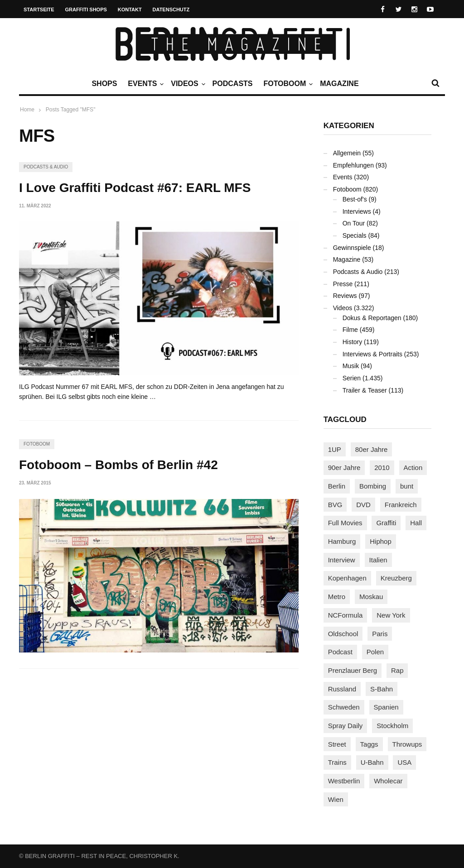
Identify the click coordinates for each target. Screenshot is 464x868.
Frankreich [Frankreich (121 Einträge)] (401, 505)
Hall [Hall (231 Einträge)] (416, 523)
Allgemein (347, 153)
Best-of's (355, 199)
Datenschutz (171, 10)
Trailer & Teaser (365, 390)
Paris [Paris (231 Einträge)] (380, 634)
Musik (351, 366)
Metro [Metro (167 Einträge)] (337, 597)
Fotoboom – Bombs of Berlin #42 (118, 465)
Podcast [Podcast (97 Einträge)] (340, 652)
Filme (350, 330)
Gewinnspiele (352, 248)
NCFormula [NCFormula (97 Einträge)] (346, 615)
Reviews (345, 296)
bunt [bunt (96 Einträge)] (407, 486)
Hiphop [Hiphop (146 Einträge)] (381, 541)
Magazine (339, 84)
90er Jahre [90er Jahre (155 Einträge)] (344, 468)
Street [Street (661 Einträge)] (337, 744)
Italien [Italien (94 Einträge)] (378, 560)
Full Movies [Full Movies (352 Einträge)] (345, 523)
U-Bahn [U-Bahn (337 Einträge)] (372, 762)
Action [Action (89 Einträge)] (413, 468)
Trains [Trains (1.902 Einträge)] (337, 762)
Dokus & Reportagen (372, 318)
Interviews (357, 211)
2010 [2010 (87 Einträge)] (382, 468)
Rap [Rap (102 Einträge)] (397, 670)
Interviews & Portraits (372, 354)
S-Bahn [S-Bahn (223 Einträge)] (382, 689)
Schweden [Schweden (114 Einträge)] (344, 707)
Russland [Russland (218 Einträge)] (342, 689)
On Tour (354, 223)
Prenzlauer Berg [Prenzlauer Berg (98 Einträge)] (353, 670)
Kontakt (130, 10)
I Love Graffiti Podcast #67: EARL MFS (135, 188)
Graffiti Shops (86, 10)
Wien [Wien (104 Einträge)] (336, 799)
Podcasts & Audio (46, 167)
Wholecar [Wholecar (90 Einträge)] (388, 781)
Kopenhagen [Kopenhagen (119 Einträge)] (347, 578)
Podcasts (233, 84)
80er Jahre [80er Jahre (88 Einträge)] (372, 449)
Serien (352, 378)
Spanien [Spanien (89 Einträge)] (386, 707)
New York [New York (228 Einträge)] (391, 615)
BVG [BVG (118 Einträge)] (335, 505)
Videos (187, 84)
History (353, 342)
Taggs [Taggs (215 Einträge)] (369, 744)
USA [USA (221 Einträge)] (404, 762)
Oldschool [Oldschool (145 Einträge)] (343, 634)
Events (145, 84)
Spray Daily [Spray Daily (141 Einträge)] (346, 726)
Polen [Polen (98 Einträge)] (375, 652)
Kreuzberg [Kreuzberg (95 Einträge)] (396, 578)
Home (27, 110)
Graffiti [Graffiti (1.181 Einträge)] (386, 523)
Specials (355, 235)
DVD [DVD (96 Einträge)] (363, 505)
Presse (343, 284)
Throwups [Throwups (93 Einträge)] (407, 744)
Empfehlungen (353, 165)
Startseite (39, 10)
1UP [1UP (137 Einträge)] (335, 449)
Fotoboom (287, 84)
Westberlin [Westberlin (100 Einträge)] (344, 781)
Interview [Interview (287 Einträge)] (342, 560)
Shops (104, 84)
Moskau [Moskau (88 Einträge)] (371, 597)
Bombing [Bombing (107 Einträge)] (373, 486)
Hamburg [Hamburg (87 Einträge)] (342, 541)
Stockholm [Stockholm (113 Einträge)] (392, 726)
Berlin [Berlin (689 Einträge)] (337, 486)
